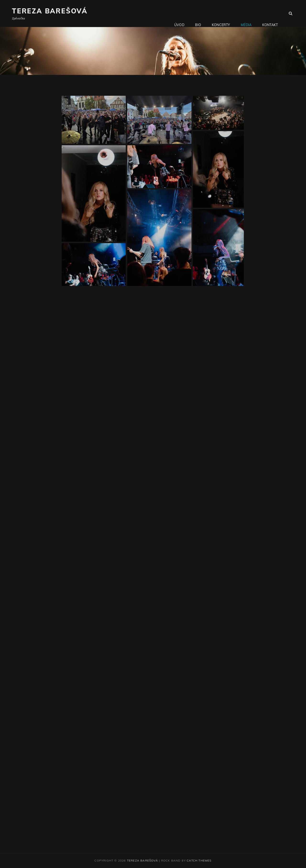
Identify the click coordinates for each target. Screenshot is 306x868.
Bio (198, 13)
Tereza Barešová (50, 11)
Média (246, 13)
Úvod (179, 13)
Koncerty (221, 13)
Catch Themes (199, 860)
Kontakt (270, 13)
